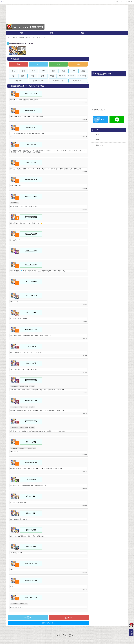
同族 (33, 76)
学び (23, 71)
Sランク (71, 76)
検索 (82, 33)
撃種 (42, 76)
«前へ (29, 618)
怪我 (53, 71)
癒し (23, 76)
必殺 (83, 71)
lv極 (58, 64)
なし (14, 71)
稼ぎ (33, 71)
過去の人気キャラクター (99, 110)
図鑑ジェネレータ (101, 145)
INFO (97, 134)
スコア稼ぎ (82, 76)
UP (131, 634)
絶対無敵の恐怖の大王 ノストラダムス (30, 37)
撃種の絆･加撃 (38, 81)
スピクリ (62, 76)
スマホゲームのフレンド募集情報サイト (124, 2)
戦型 (52, 76)
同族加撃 (18, 81)
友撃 (43, 71)
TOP (22, 33)
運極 (18, 64)
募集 (52, 33)
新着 (78, 64)
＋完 (38, 64)
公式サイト (99, 140)
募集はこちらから (48, 623)
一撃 (73, 71)
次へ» (68, 618)
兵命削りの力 (78, 81)
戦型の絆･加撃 (58, 81)
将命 (63, 71)
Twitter (100, 120)
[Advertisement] (109, 56)
